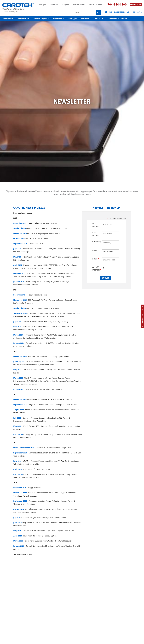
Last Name (96, 234)
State (96, 251)
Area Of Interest (97, 268)
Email (96, 259)
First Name (96, 225)
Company (97, 243)
